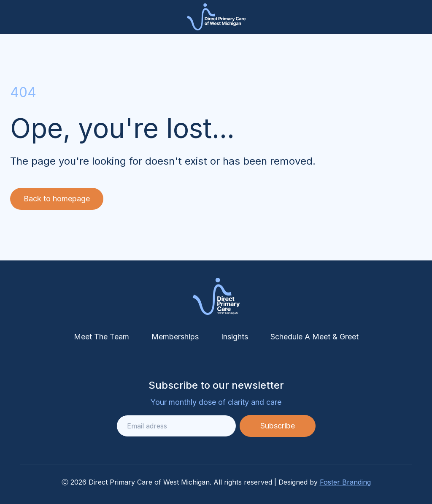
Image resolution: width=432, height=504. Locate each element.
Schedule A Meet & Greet (315, 337)
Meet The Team (101, 337)
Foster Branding (345, 482)
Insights (235, 337)
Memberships (175, 337)
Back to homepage (57, 199)
